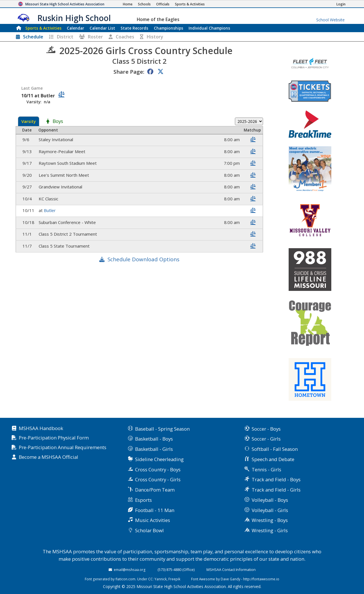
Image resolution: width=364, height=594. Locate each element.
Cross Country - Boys (158, 469)
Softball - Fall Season (275, 449)
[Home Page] (128, 4)
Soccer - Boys (266, 429)
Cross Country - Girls (158, 479)
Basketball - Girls (154, 449)
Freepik (174, 579)
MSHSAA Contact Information (231, 570)
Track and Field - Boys (276, 479)
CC (150, 579)
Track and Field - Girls (276, 490)
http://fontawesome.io (261, 579)
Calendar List (102, 28)
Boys (58, 121)
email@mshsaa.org (130, 570)
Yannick (161, 579)
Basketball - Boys (154, 439)
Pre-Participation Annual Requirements (63, 448)
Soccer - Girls (266, 439)
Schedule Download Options (143, 259)
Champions (209, 28)
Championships (168, 28)
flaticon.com (125, 579)
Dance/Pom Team (155, 490)
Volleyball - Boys (270, 500)
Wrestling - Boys (270, 520)
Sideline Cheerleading (159, 459)
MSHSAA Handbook (41, 428)
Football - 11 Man (155, 510)
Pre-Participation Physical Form (54, 438)
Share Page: (129, 72)
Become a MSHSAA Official (48, 457)
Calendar (76, 28)
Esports (143, 500)
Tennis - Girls (266, 469)
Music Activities (153, 520)
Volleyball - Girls (270, 510)
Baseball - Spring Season (162, 429)
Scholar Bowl (149, 530)
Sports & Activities (43, 28)
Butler (50, 210)
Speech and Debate (273, 459)
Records (134, 28)
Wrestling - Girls (270, 530)
